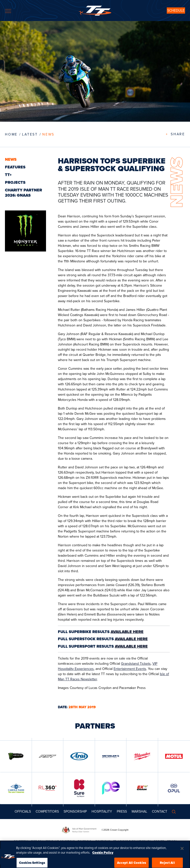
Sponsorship (75, 811)
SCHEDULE (176, 11)
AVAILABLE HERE (127, 632)
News (48, 134)
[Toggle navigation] (8, 11)
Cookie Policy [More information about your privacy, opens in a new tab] (103, 857)
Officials (23, 811)
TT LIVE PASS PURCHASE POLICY (132, 841)
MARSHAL (139, 811)
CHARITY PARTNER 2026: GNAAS (24, 193)
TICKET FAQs (85, 841)
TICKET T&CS (103, 841)
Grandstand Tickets (136, 664)
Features (15, 167)
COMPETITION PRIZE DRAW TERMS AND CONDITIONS (44, 841)
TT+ (8, 175)
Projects (15, 182)
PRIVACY (172, 841)
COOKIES (159, 841)
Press (122, 811)
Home (11, 134)
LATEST (30, 134)
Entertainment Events (130, 669)
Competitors (47, 811)
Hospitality (102, 811)
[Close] (182, 853)
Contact (160, 811)
